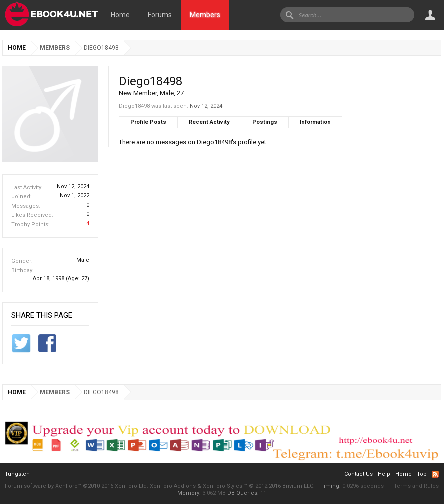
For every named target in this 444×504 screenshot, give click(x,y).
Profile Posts (148, 122)
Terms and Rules (416, 486)
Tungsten (17, 474)
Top (422, 474)
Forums (160, 15)
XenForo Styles (223, 486)
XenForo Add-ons (173, 486)
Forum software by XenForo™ (77, 486)
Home (120, 15)
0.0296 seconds (363, 486)
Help (384, 474)
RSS (435, 474)
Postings (265, 122)
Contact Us (359, 474)
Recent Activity (209, 122)
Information (315, 122)
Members (205, 15)
